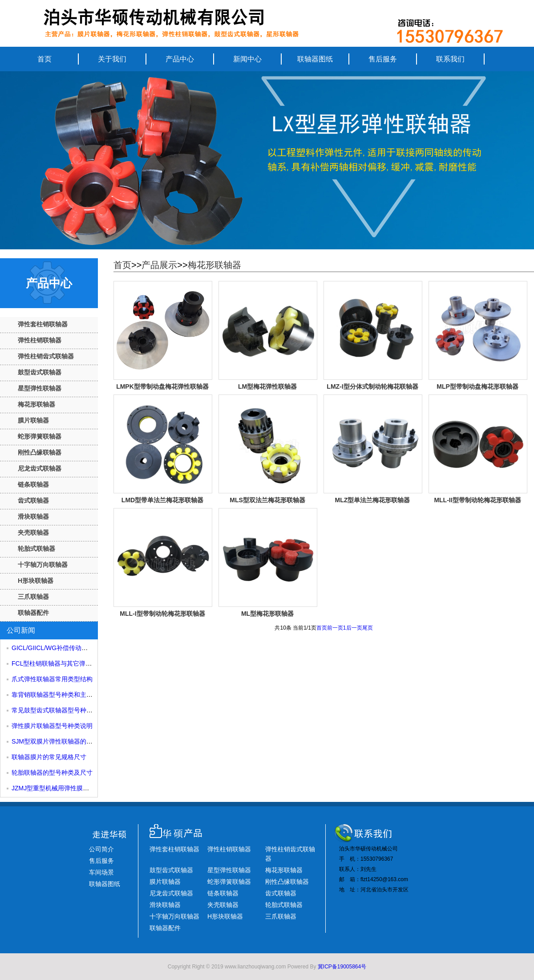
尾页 (368, 628)
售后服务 (383, 59)
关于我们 (112, 59)
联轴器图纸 (315, 59)
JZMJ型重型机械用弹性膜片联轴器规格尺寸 (72, 788)
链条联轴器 (33, 484)
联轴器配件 (33, 613)
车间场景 (101, 872)
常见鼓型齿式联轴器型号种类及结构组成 (68, 710)
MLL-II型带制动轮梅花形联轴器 (477, 500)
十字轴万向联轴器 (43, 565)
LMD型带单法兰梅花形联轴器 (162, 500)
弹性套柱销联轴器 (43, 324)
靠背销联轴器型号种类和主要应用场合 (65, 695)
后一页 (354, 628)
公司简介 (101, 849)
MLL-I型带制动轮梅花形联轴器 (162, 614)
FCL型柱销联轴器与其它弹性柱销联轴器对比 (73, 663)
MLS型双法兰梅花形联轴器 (267, 500)
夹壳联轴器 (33, 533)
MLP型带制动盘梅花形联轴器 (477, 386)
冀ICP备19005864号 (342, 967)
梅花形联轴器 (36, 404)
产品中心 (180, 59)
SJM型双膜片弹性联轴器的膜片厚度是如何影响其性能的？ (93, 741)
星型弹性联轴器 (40, 388)
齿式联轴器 (33, 500)
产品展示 (159, 265)
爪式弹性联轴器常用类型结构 (52, 679)
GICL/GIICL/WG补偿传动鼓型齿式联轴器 (68, 648)
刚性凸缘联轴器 (40, 452)
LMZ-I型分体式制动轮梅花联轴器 (372, 386)
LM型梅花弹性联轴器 (267, 386)
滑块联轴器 (33, 516)
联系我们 (450, 59)
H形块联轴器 (36, 581)
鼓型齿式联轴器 (40, 372)
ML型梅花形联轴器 (267, 614)
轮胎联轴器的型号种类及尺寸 (52, 773)
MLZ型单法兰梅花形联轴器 (373, 500)
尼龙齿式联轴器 (40, 468)
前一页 (335, 628)
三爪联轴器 (33, 597)
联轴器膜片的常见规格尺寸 (49, 757)
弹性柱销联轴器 (40, 340)
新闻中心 (247, 59)
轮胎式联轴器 (36, 549)
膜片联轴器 (33, 420)
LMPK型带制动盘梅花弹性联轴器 (162, 386)
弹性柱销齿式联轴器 (46, 356)
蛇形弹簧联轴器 (40, 436)
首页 (44, 59)
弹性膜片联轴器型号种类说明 (52, 726)
